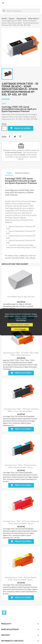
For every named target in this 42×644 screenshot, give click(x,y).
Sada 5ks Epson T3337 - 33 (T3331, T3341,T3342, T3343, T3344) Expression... (21, 354)
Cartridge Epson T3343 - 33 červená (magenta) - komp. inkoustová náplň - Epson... (21, 522)
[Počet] (4, 128)
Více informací (21, 320)
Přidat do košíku (20, 128)
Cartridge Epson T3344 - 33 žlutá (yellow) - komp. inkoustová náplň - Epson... (21, 579)
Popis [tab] (9, 173)
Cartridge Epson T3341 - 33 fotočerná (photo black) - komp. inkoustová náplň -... (21, 410)
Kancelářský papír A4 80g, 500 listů (21, 297)
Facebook (4, 613)
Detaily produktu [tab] (22, 173)
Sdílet (10, 137)
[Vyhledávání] (21, 11)
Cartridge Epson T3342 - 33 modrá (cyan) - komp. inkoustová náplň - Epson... (21, 466)
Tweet (15, 137)
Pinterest (20, 137)
